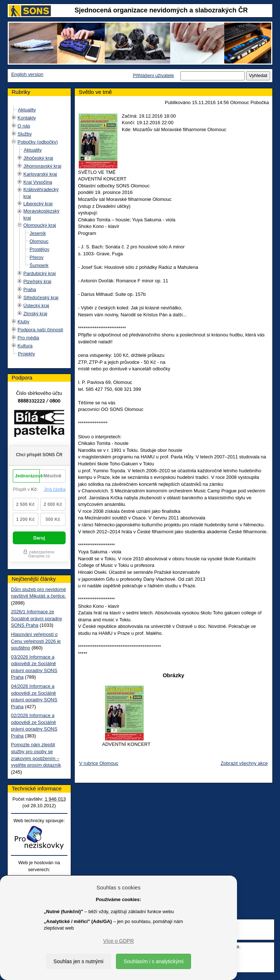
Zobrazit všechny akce (244, 763)
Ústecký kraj (36, 306)
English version (27, 74)
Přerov (36, 257)
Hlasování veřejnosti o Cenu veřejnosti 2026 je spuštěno (36, 641)
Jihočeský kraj (38, 158)
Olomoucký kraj (40, 225)
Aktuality (27, 110)
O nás (24, 126)
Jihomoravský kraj (42, 166)
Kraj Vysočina (38, 182)
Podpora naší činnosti (40, 330)
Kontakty (27, 118)
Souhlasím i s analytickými (153, 961)
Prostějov (39, 249)
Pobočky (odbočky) (38, 142)
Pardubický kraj (40, 273)
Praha (30, 289)
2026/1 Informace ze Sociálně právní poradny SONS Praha (36, 618)
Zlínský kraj (35, 314)
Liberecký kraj (38, 204)
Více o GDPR (118, 941)
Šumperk (39, 265)
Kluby (24, 322)
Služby (25, 134)
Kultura (25, 346)
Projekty (26, 354)
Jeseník (38, 233)
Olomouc (39, 241)
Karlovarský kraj (40, 174)
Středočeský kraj (41, 298)
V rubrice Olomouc (99, 763)
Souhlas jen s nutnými (79, 961)
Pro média (28, 338)
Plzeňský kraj (37, 281)
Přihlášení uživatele (153, 75)
